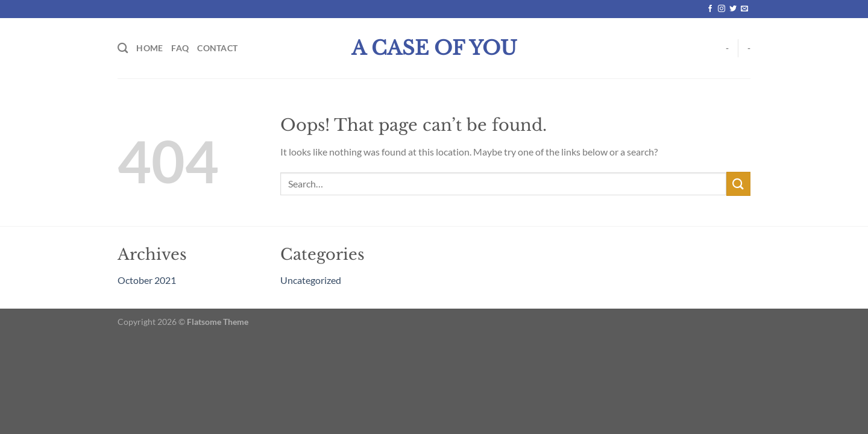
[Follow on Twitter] (733, 9)
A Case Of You (434, 48)
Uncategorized (311, 280)
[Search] (123, 49)
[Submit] (738, 184)
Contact (217, 48)
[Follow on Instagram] (722, 9)
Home (149, 48)
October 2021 (147, 280)
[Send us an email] (744, 9)
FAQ (180, 48)
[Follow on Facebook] (710, 9)
